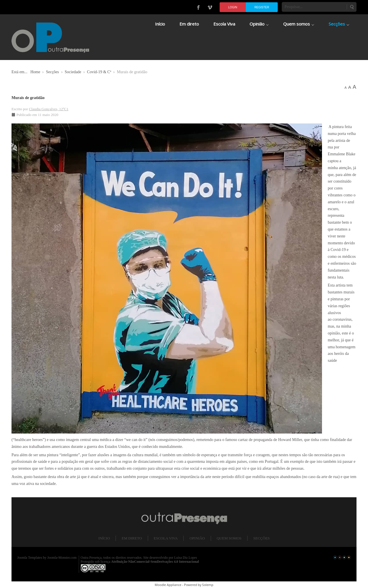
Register (262, 7)
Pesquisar (352, 7)
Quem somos (229, 538)
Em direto (132, 538)
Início (104, 538)
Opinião (197, 538)
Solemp (208, 585)
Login (233, 7)
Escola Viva (166, 538)
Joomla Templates (30, 558)
